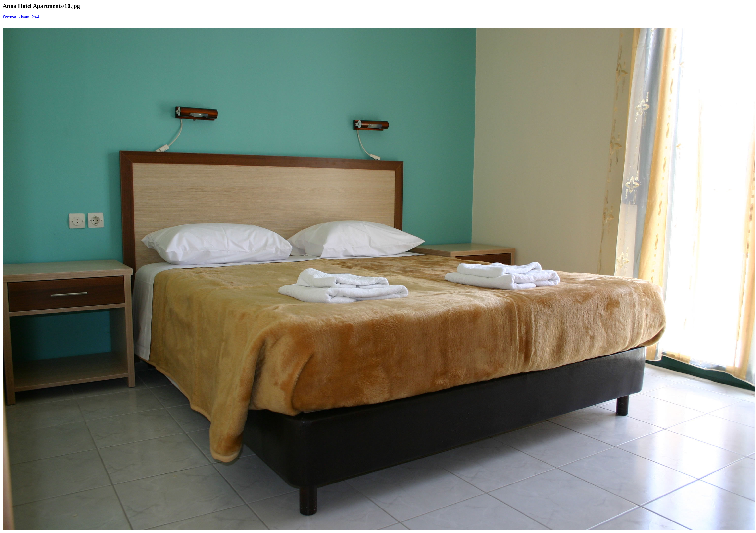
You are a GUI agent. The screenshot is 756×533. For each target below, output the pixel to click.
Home (24, 16)
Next (35, 16)
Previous (10, 16)
